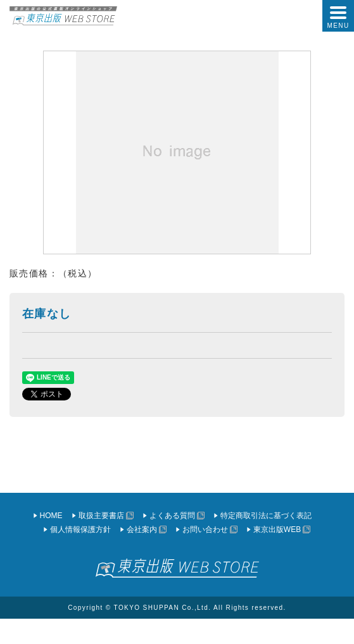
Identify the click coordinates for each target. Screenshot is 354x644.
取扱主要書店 (101, 516)
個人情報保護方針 (80, 529)
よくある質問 (172, 516)
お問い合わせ (205, 529)
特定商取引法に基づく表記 (266, 516)
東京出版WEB (277, 529)
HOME (51, 516)
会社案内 (142, 529)
